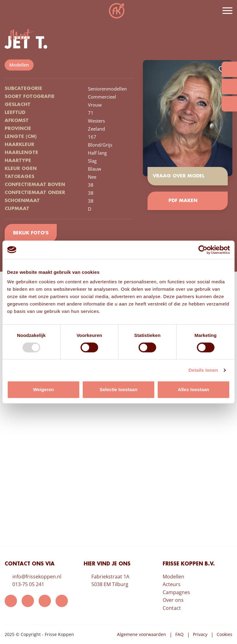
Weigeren (43, 389)
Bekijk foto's (31, 233)
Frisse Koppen (117, 11)
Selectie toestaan (119, 389)
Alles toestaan (193, 389)
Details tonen (203, 370)
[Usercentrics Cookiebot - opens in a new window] (203, 250)
